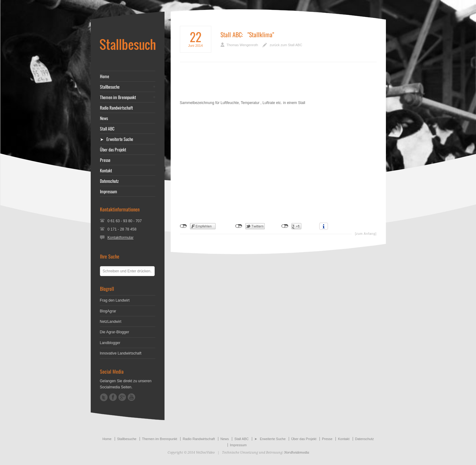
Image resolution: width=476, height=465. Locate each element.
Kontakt (106, 170)
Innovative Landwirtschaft (121, 353)
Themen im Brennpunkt (118, 97)
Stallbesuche (110, 87)
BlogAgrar (108, 311)
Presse (105, 160)
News (104, 118)
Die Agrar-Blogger (115, 332)
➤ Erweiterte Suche (117, 139)
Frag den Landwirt (115, 300)
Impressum (109, 191)
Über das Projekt (113, 150)
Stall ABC (231, 34)
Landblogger (110, 343)
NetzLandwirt (111, 322)
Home (105, 76)
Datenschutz (109, 181)
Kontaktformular (121, 238)
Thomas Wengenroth (242, 45)
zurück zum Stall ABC (286, 45)
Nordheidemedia (297, 453)
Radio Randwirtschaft (116, 108)
